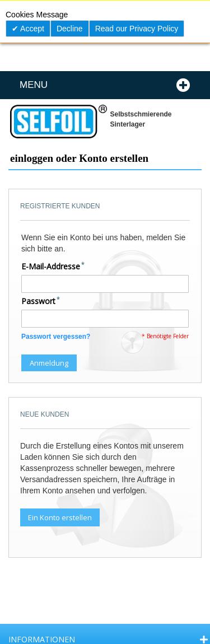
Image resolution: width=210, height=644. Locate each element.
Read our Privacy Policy (137, 29)
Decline (70, 29)
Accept (31, 29)
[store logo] (58, 122)
